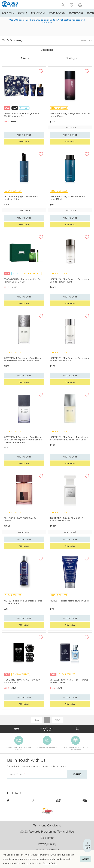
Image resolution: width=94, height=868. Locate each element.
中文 (17, 729)
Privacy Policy (50, 863)
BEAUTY (22, 13)
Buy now (24, 142)
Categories (47, 50)
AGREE (86, 859)
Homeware (76, 13)
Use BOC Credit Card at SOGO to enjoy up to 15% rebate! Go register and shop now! (47, 21)
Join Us (77, 774)
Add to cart (24, 135)
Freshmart (38, 13)
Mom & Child (57, 13)
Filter (23, 58)
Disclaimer (47, 838)
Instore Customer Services (47, 729)
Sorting (70, 58)
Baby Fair (8, 13)
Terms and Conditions (47, 825)
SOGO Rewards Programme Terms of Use (47, 832)
